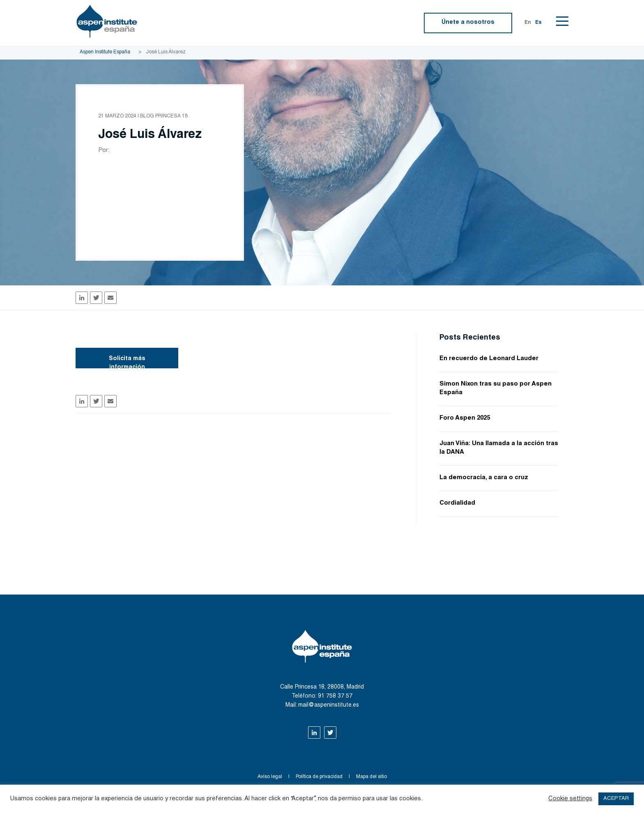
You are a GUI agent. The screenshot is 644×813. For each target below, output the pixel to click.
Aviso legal (270, 777)
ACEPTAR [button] (616, 799)
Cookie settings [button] (570, 799)
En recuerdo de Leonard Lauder (489, 359)
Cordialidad (457, 503)
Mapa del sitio (371, 777)
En (528, 23)
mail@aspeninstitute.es (329, 705)
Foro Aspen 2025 (465, 418)
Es (538, 23)
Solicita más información (127, 362)
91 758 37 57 (335, 696)
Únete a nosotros (468, 23)
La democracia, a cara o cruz (484, 478)
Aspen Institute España (105, 52)
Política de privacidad (319, 777)
